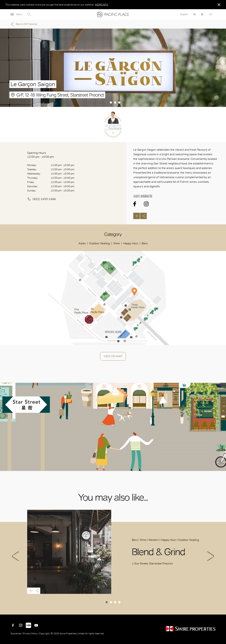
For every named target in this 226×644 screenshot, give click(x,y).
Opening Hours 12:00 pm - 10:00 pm (41, 155)
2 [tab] (111, 102)
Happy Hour (131, 243)
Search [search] (29, 14)
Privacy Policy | (31, 634)
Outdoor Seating (99, 243)
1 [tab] (107, 102)
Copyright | (45, 634)
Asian (82, 243)
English (184, 14)
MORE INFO (102, 5)
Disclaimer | (17, 634)
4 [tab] (119, 102)
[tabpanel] (113, 68)
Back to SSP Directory (24, 24)
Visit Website (143, 196)
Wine (117, 243)
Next (211, 556)
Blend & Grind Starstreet (69, 552)
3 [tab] (115, 102)
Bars (145, 243)
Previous (15, 556)
